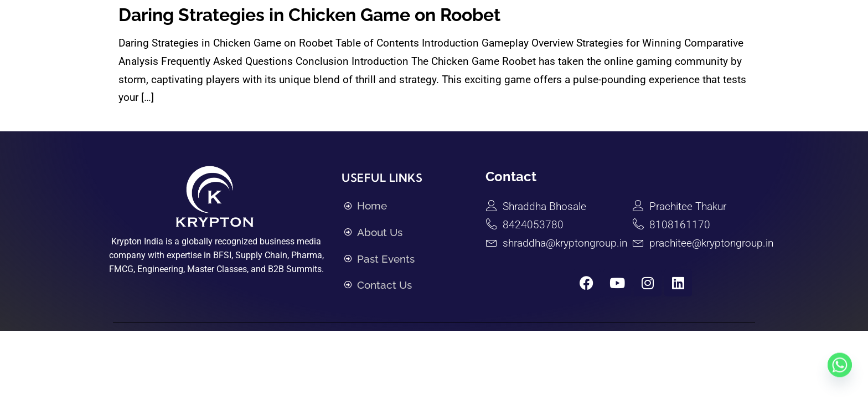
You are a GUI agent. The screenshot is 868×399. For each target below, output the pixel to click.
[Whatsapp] (840, 373)
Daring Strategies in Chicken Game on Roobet (309, 15)
